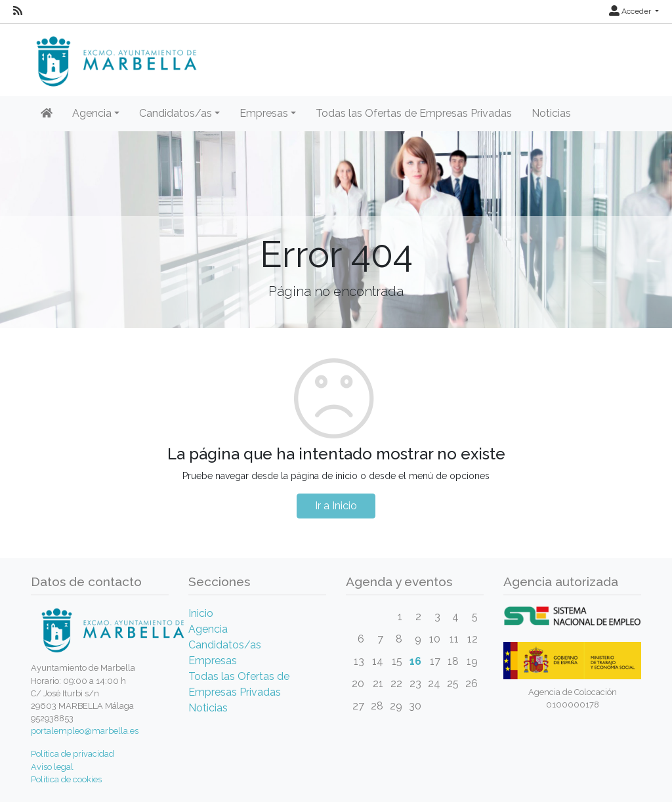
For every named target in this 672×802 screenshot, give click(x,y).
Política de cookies (66, 779)
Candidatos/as (225, 645)
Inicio (201, 613)
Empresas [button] (264, 113)
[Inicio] (47, 114)
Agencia (208, 629)
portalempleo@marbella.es (85, 731)
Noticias (551, 113)
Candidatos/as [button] (176, 113)
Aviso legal (52, 767)
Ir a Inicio (336, 506)
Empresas (213, 661)
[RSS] (18, 11)
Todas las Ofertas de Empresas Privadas (414, 113)
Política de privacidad (73, 754)
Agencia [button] (92, 113)
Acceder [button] (631, 11)
